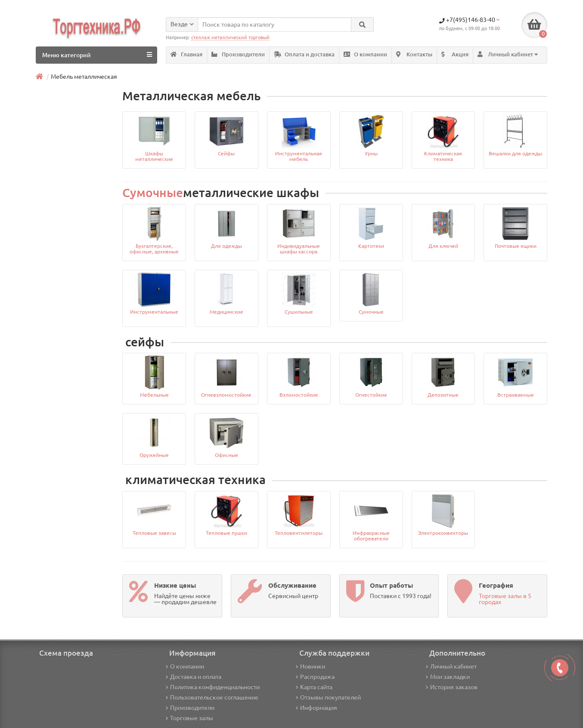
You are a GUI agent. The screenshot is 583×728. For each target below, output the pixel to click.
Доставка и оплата (194, 677)
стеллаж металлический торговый (230, 37)
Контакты (414, 54)
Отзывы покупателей (328, 697)
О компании (365, 54)
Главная (186, 54)
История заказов (452, 687)
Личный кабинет (451, 666)
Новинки (310, 666)
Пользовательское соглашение (212, 697)
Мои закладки (448, 677)
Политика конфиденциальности (213, 687)
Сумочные (153, 193)
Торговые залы (189, 718)
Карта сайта (314, 687)
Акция (455, 54)
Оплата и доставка (304, 54)
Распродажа (315, 677)
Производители (238, 54)
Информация (316, 708)
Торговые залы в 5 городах (505, 599)
